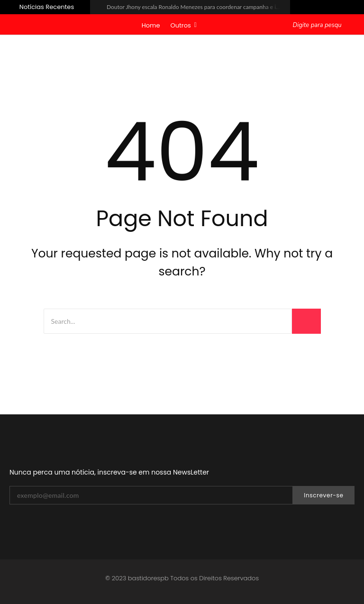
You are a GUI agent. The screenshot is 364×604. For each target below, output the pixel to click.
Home (151, 25)
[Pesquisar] (318, 26)
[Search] (168, 321)
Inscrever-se (323, 495)
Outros (183, 25)
